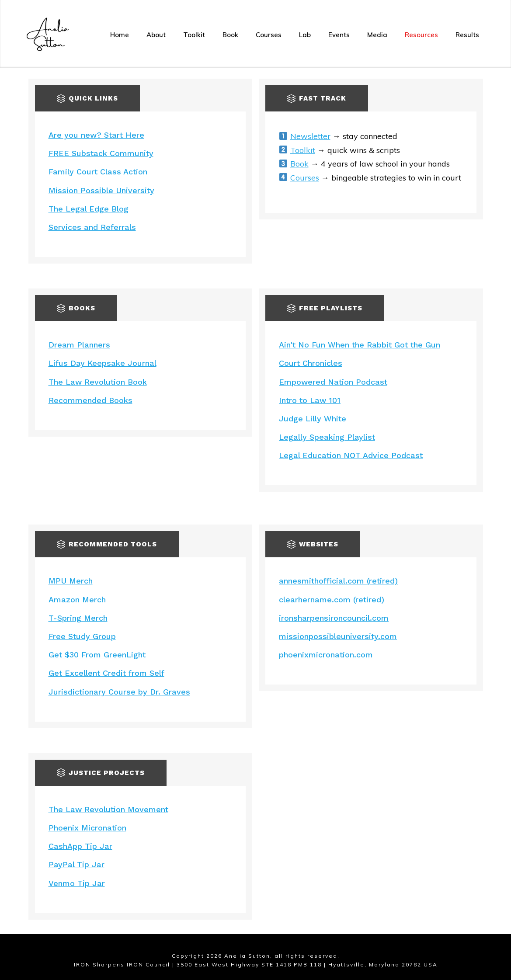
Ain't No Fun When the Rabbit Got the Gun (360, 345)
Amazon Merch (77, 599)
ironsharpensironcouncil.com (334, 618)
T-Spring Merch (78, 618)
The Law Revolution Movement (108, 809)
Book (299, 164)
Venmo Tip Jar (77, 883)
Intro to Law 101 (310, 400)
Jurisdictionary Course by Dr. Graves (119, 692)
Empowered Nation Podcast (333, 382)
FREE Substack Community (101, 153)
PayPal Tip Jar (76, 864)
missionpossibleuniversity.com (338, 636)
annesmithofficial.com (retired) (338, 581)
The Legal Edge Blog (89, 209)
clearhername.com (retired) (332, 599)
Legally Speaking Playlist (327, 437)
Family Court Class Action (98, 172)
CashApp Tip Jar (80, 846)
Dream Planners (79, 345)
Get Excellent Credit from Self (106, 673)
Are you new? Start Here (96, 135)
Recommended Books (90, 400)
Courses (305, 178)
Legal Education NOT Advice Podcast (351, 455)
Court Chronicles (311, 363)
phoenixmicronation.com (326, 655)
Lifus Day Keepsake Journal (103, 363)
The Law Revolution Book (98, 382)
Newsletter (310, 136)
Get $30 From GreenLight (97, 655)
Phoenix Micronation (87, 828)
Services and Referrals (92, 227)
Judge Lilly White (313, 419)
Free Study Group (82, 636)
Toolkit (303, 150)
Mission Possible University (101, 190)
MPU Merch (71, 581)
